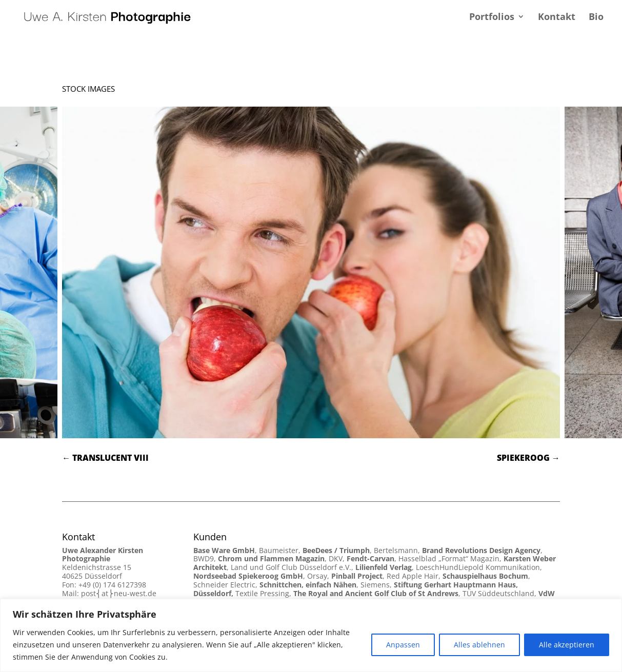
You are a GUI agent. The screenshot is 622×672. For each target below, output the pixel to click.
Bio (596, 18)
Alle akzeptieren (567, 645)
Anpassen (403, 645)
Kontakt (557, 18)
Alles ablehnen (479, 645)
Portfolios (492, 18)
